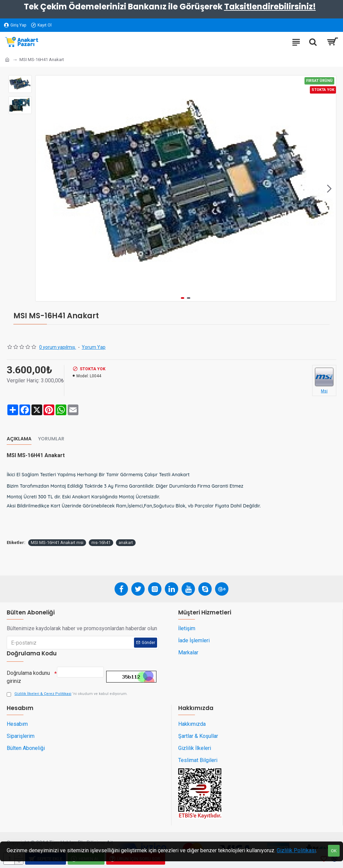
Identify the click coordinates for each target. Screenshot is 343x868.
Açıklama (19, 439)
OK (334, 851)
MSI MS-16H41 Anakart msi (57, 542)
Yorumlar (51, 439)
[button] (329, 188)
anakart (126, 542)
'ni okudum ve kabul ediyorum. (67, 694)
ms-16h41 (101, 542)
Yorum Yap (94, 347)
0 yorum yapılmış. (58, 347)
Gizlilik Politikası (296, 850)
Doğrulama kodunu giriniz (28, 675)
